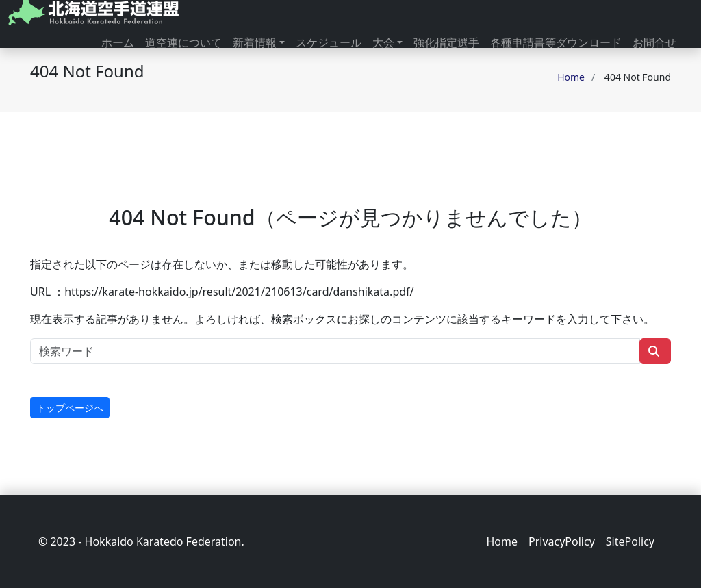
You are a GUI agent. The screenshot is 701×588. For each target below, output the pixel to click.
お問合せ (654, 42)
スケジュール (329, 42)
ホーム (118, 42)
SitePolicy (630, 541)
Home (571, 77)
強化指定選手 (446, 42)
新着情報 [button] (255, 42)
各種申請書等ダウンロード (556, 42)
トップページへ (70, 408)
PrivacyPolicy (562, 541)
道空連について (183, 42)
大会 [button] (383, 42)
